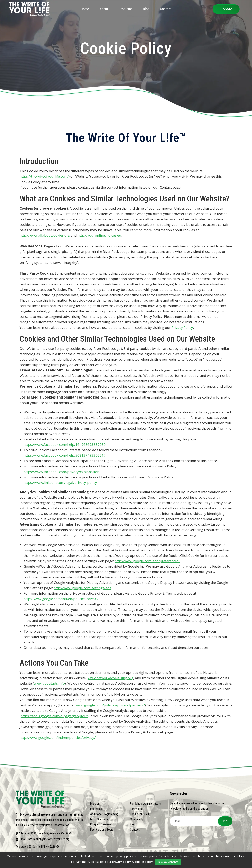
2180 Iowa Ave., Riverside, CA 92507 (52, 833)
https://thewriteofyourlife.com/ (44, 176)
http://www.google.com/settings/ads (82, 588)
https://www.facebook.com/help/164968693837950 (65, 445)
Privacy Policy (182, 327)
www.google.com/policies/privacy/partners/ (110, 705)
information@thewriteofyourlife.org (49, 839)
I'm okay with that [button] (168, 862)
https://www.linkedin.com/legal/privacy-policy (60, 482)
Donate (226, 9)
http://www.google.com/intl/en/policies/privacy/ (62, 599)
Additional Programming (104, 814)
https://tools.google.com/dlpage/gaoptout (54, 716)
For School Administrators (145, 804)
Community (137, 819)
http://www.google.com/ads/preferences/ (147, 561)
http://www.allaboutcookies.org (45, 235)
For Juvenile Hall (139, 814)
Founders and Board (102, 830)
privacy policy (121, 862)
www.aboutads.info (49, 683)
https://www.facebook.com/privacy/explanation (61, 472)
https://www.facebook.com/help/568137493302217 (65, 455)
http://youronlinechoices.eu (99, 235)
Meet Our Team (99, 819)
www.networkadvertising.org (110, 678)
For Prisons (137, 809)
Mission (95, 804)
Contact (135, 830)
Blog (133, 824)
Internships (97, 809)
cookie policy (144, 862)
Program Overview (101, 824)
